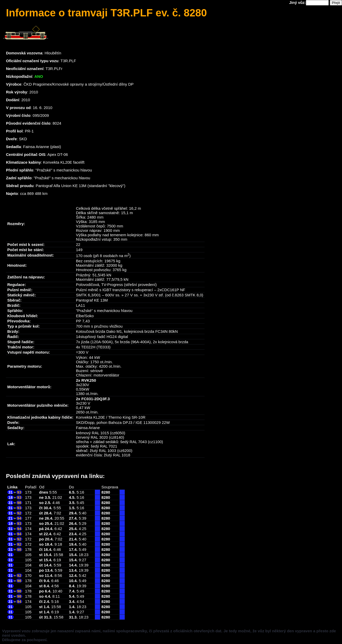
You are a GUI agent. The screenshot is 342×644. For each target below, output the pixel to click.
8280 (106, 492)
